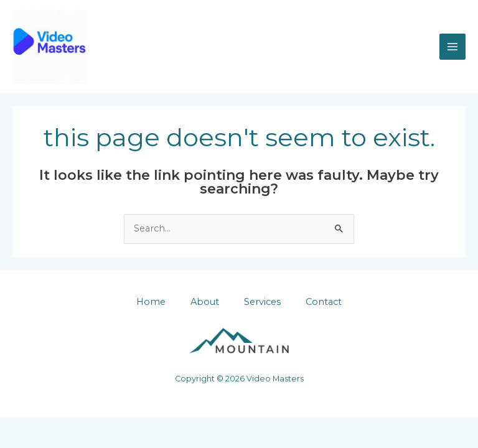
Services (262, 302)
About (205, 302)
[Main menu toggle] (452, 47)
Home (151, 302)
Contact (324, 302)
